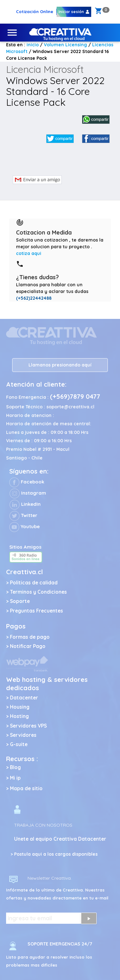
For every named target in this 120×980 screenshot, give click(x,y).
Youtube (24, 526)
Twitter (23, 515)
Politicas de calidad (34, 583)
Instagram (28, 493)
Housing (20, 707)
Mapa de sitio (26, 788)
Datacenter (24, 698)
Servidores (23, 735)
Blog (15, 767)
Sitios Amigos (25, 547)
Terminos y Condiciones (38, 592)
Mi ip (15, 778)
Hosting (19, 716)
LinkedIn (25, 504)
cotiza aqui (29, 253)
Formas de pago (30, 637)
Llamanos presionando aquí (60, 365)
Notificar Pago (28, 646)
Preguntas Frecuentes (36, 611)
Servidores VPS (28, 726)
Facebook (27, 482)
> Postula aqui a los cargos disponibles (54, 854)
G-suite (19, 744)
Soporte (20, 601)
